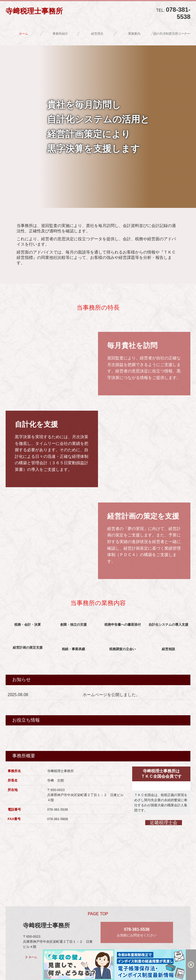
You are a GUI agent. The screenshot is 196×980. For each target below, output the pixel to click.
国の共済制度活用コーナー (172, 34)
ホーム (23, 34)
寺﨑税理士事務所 (34, 11)
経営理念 (97, 34)
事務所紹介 (60, 34)
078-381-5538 (178, 13)
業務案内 (134, 34)
